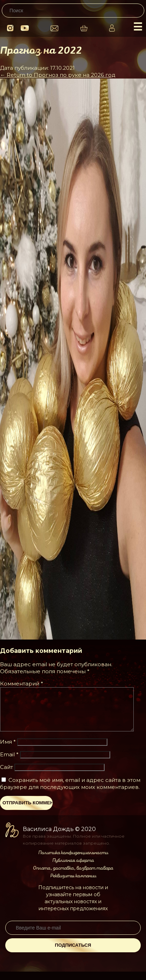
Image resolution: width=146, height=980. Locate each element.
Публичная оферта (73, 869)
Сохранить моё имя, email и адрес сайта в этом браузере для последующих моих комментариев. (70, 792)
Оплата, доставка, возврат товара (73, 877)
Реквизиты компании (73, 884)
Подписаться (73, 954)
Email (9, 763)
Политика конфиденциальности (73, 861)
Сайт (6, 775)
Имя (8, 750)
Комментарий (22, 684)
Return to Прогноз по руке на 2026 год (58, 75)
